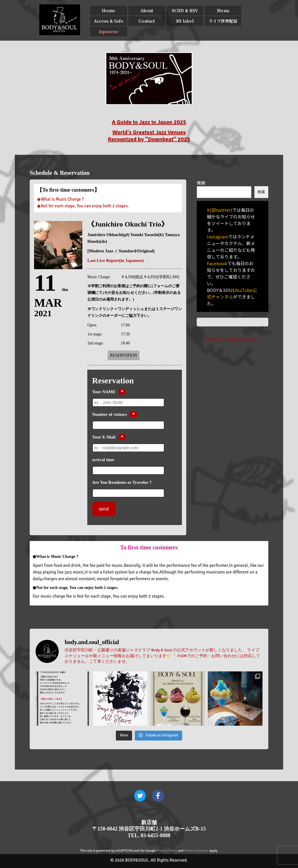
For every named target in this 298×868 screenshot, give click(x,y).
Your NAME (104, 392)
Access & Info (109, 21)
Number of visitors (110, 414)
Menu (223, 10)
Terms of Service (196, 851)
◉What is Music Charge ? (60, 199)
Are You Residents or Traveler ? (122, 482)
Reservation (124, 355)
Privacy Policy (167, 851)
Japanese (109, 31)
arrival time (103, 460)
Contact (147, 21)
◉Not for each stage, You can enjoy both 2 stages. (83, 206)
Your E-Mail (104, 437)
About (147, 10)
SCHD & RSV (185, 10)
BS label (185, 21)
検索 (201, 183)
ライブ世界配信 (223, 21)
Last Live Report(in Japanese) (116, 260)
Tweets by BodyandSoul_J (233, 339)
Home (109, 10)
